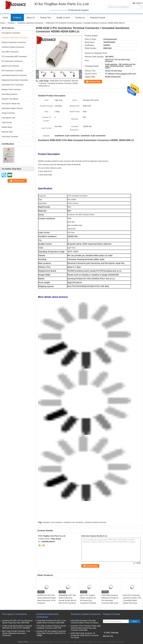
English (139, 3)
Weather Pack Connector (11, 89)
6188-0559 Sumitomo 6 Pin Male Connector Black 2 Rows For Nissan (85, 622)
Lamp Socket (7, 122)
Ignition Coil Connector (10, 66)
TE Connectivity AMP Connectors (14, 57)
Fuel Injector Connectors (11, 33)
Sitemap (115, 633)
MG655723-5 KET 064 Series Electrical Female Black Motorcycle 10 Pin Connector (47, 599)
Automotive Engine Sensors (12, 108)
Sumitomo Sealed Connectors (13, 47)
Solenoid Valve (7, 132)
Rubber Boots (7, 127)
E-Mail (107, 633)
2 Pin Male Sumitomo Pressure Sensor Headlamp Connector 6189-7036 (51, 627)
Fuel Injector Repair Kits (11, 104)
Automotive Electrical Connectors (14, 75)
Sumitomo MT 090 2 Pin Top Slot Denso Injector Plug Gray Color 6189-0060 (17, 622)
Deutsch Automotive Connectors (14, 42)
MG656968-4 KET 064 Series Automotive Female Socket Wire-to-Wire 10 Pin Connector (68, 599)
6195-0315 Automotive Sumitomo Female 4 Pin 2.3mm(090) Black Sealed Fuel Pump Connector (132, 600)
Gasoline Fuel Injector (10, 99)
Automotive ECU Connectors (13, 85)
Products (17, 18)
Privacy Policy (23, 642)
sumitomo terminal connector (95, 522)
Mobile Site (108, 636)
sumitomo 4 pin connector (73, 522)
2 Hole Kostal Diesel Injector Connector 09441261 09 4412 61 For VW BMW (17, 627)
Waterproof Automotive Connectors (15, 80)
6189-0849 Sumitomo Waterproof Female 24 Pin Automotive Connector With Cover (110, 599)
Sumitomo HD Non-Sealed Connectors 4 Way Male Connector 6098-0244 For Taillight (51, 633)
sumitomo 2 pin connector (52, 522)
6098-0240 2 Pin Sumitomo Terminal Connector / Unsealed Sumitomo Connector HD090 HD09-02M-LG (58, 83)
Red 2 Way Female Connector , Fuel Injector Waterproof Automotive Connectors (16, 633)
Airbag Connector (8, 113)
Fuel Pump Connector (10, 137)
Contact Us (80, 18)
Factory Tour (46, 18)
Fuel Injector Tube (8, 118)
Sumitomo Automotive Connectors (30, 23)
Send (134, 621)
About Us (31, 18)
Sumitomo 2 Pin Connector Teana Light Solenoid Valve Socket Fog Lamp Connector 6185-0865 (86, 628)
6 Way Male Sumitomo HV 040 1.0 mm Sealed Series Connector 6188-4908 (51, 622)
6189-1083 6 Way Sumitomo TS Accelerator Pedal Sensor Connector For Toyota (85, 635)
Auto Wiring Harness (9, 94)
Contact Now (95, 82)
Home (5, 18)
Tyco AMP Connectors (10, 52)
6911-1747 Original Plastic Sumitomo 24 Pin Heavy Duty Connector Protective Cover (88, 600)
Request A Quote (98, 18)
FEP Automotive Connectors (12, 71)
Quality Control (63, 18)
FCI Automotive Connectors (12, 61)
